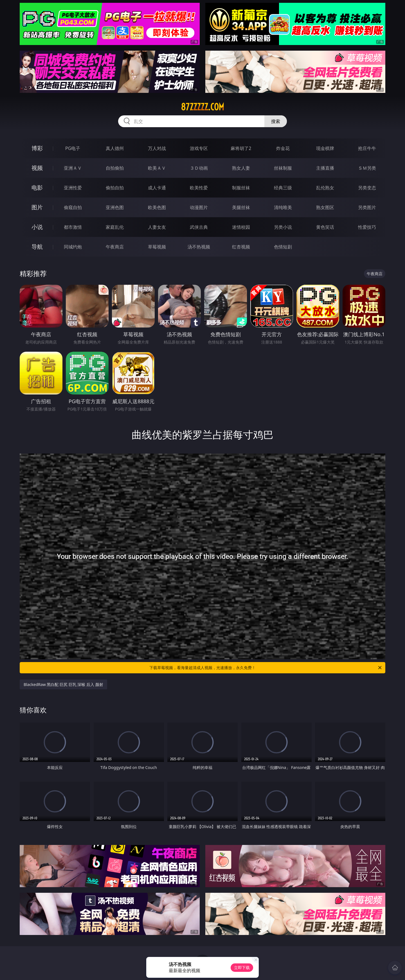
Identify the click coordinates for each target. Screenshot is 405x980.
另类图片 (367, 207)
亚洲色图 (115, 207)
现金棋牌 (325, 148)
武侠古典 (199, 227)
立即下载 (242, 967)
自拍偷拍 (115, 168)
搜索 (276, 121)
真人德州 (115, 148)
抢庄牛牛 (367, 148)
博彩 (37, 148)
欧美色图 (157, 207)
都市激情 (73, 227)
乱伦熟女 (325, 188)
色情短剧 (283, 247)
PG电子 (73, 148)
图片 (37, 207)
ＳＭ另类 (367, 168)
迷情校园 (241, 227)
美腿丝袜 (241, 207)
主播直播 (325, 168)
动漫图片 (199, 207)
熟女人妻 (241, 168)
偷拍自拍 (115, 188)
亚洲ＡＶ (73, 168)
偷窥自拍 (73, 207)
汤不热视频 (199, 247)
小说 (37, 227)
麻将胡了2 (241, 148)
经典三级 (283, 188)
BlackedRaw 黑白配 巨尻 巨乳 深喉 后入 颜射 (63, 684)
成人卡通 (157, 188)
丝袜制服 (283, 168)
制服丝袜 (241, 188)
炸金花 (283, 148)
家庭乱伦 (115, 227)
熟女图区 (325, 207)
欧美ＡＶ (157, 168)
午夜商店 (115, 247)
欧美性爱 (199, 188)
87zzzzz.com (202, 107)
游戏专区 (199, 148)
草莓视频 (157, 247)
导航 (37, 247)
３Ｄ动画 (199, 168)
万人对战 (157, 148)
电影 (37, 188)
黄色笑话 (325, 227)
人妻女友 (157, 227)
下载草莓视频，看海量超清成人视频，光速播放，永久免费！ (266, 668)
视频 (37, 168)
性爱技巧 (367, 227)
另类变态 (367, 188)
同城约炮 (73, 247)
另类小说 (283, 227)
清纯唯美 (283, 207)
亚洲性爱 (73, 188)
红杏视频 (241, 247)
